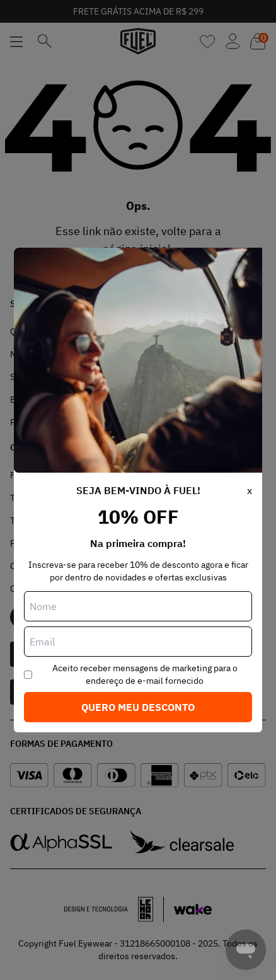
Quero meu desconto (138, 707)
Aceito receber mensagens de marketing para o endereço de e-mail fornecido (145, 674)
